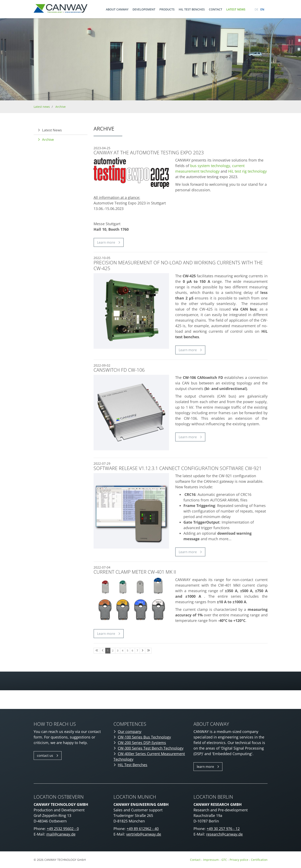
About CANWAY (117, 9)
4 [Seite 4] (123, 651)
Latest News (52, 130)
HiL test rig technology (247, 171)
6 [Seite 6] (132, 651)
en (262, 9)
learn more (205, 767)
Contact (216, 9)
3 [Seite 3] (118, 651)
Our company (130, 732)
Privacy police (239, 860)
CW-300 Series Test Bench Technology (151, 748)
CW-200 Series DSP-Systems (142, 743)
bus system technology (210, 166)
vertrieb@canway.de (144, 834)
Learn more (106, 242)
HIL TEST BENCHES (192, 9)
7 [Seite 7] (137, 651)
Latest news (236, 9)
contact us (45, 756)
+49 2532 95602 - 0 (63, 829)
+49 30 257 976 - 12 (223, 829)
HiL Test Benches (133, 765)
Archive (61, 107)
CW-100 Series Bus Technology (144, 737)
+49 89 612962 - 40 (143, 829)
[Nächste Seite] (142, 651)
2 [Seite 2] (113, 651)
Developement (144, 9)
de (256, 9)
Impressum (211, 860)
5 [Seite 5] (128, 651)
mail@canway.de (61, 834)
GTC (224, 860)
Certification (259, 860)
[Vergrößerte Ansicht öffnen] (131, 599)
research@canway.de (224, 834)
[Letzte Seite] (148, 651)
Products (167, 9)
